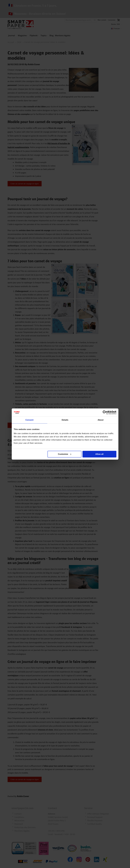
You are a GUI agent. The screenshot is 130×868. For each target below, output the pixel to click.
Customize (65, 454)
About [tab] (101, 420)
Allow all (99, 454)
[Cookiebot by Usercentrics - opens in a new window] (106, 413)
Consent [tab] (29, 420)
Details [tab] (65, 420)
